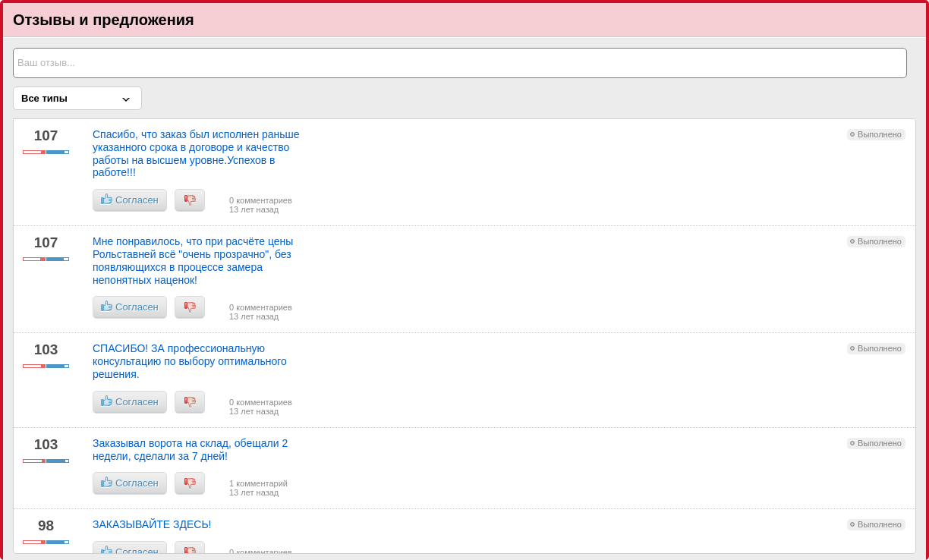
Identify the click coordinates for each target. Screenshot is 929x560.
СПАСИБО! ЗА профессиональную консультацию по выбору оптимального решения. (190, 361)
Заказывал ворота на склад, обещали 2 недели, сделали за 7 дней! (190, 450)
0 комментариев (261, 200)
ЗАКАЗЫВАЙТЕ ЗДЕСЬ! (152, 524)
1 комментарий (258, 483)
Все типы (44, 98)
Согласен (130, 200)
